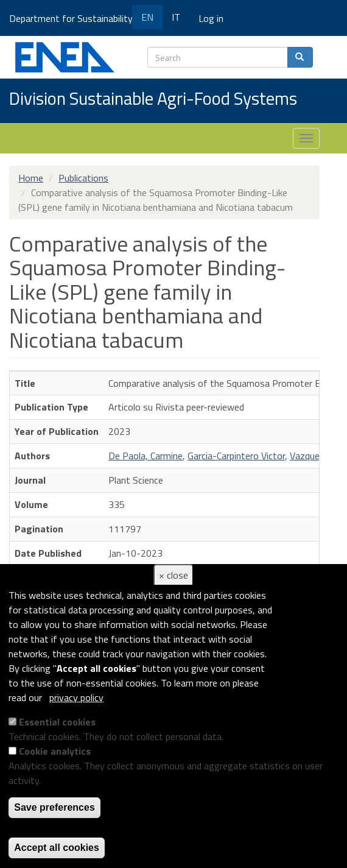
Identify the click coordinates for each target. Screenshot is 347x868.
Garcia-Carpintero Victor (236, 456)
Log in (211, 18)
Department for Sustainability (75, 18)
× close (173, 575)
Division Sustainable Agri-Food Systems (153, 99)
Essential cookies (57, 722)
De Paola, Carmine (145, 456)
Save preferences (54, 807)
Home (31, 178)
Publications (83, 178)
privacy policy (76, 697)
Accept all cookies (57, 848)
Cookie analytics (55, 751)
